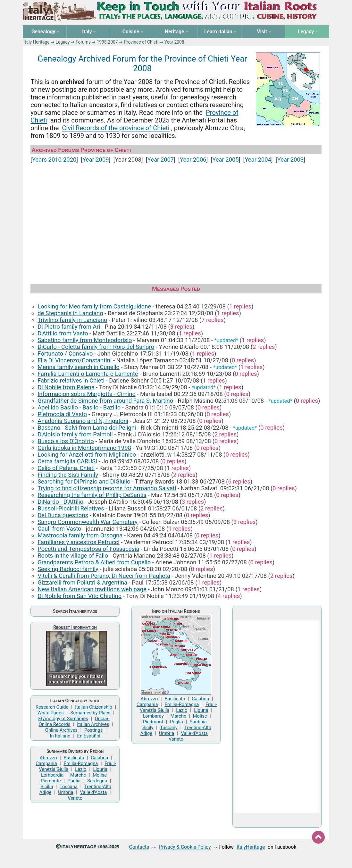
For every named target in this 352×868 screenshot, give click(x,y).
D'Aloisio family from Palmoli (75, 434)
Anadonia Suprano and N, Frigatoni (83, 421)
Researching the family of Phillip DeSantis (92, 495)
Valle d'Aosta (93, 792)
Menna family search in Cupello (79, 367)
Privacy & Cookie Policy (185, 847)
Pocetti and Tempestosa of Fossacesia (88, 549)
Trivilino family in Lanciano (72, 320)
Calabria (99, 758)
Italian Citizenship (94, 707)
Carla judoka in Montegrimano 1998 (84, 448)
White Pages (51, 713)
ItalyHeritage (251, 847)
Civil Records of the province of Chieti (116, 128)
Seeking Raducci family (68, 569)
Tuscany (169, 728)
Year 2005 (225, 160)
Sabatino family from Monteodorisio (85, 340)
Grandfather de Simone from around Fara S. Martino (105, 401)
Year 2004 (258, 160)
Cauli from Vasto (59, 529)
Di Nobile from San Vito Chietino (80, 596)
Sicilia (47, 787)
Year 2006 (193, 160)
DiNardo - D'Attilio (60, 502)
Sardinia (198, 722)
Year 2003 (290, 160)
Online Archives (61, 730)
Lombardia (52, 775)
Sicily (148, 728)
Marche (78, 775)
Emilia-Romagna (81, 763)
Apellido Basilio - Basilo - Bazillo (79, 407)
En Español (89, 736)
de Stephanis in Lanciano (70, 313)
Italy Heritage (36, 42)
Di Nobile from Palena (66, 387)
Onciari (102, 719)
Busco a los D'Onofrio (66, 441)
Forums (83, 42)
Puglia (74, 781)
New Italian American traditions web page (92, 589)
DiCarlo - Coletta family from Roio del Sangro (96, 347)
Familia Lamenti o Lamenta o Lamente (88, 374)
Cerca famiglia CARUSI (67, 461)
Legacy (63, 42)
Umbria (66, 792)
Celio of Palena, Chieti (66, 468)
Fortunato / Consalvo (65, 354)
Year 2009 (96, 160)
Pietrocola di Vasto (62, 414)
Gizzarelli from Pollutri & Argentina (82, 582)
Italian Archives (93, 724)
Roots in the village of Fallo (73, 556)
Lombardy (153, 716)
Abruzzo (48, 758)
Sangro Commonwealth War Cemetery (88, 522)
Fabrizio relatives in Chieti (71, 380)
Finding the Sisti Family (68, 475)
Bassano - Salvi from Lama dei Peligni (87, 428)
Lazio (81, 769)
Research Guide (52, 707)
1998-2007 (107, 42)
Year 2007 (161, 160)
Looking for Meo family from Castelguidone (94, 306)
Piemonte (51, 781)
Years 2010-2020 (54, 160)
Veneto (75, 798)
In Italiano (60, 736)
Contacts (139, 847)
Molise (100, 775)
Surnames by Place (90, 713)
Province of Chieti (141, 42)
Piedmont (153, 722)
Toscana (69, 787)
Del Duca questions (63, 515)
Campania (46, 763)
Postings (94, 730)
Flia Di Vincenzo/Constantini (75, 360)
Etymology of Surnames (63, 719)
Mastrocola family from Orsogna (80, 535)
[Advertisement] (176, 221)
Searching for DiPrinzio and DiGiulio (84, 481)
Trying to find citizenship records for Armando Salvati (107, 488)
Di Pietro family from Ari (69, 327)
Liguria (100, 769)
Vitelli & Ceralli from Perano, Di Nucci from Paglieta (104, 576)
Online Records (55, 724)
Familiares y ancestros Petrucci (79, 542)
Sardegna (97, 781)
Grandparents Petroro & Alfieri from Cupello (94, 562)
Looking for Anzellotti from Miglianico (87, 455)
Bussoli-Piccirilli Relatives (71, 508)
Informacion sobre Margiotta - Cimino (87, 394)
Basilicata (74, 758)
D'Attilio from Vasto (63, 333)
